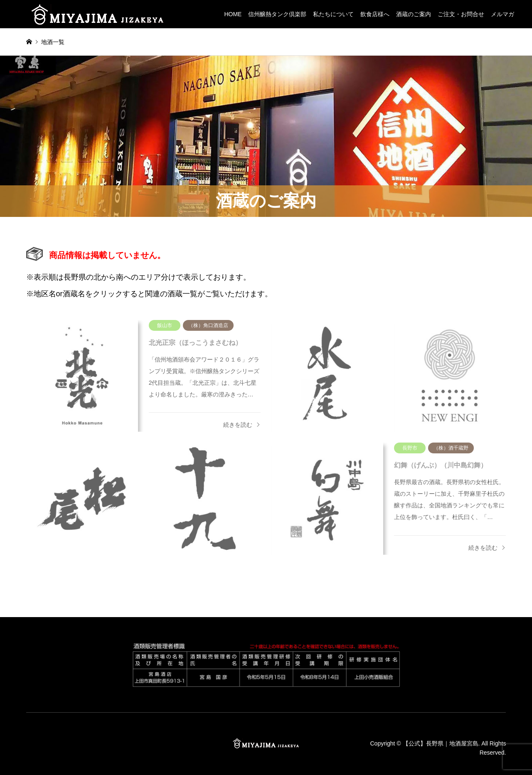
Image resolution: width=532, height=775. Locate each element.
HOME (233, 14)
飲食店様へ (375, 14)
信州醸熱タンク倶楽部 (277, 14)
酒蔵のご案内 (414, 14)
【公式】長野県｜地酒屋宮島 (441, 743)
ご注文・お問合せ (461, 14)
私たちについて (333, 14)
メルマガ (502, 14)
